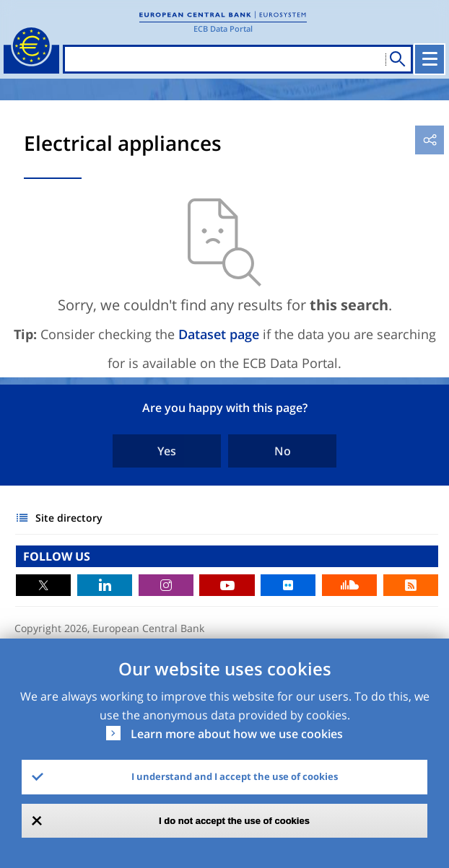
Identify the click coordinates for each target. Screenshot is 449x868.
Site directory (69, 518)
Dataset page (219, 334)
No (283, 451)
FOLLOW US (57, 556)
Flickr (288, 585)
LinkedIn (105, 585)
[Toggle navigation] (430, 59)
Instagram (166, 585)
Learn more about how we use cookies (237, 734)
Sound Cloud (349, 585)
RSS (411, 585)
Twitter (43, 585)
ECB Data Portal (223, 29)
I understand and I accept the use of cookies (235, 776)
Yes (167, 451)
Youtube (227, 585)
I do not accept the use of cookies (234, 821)
